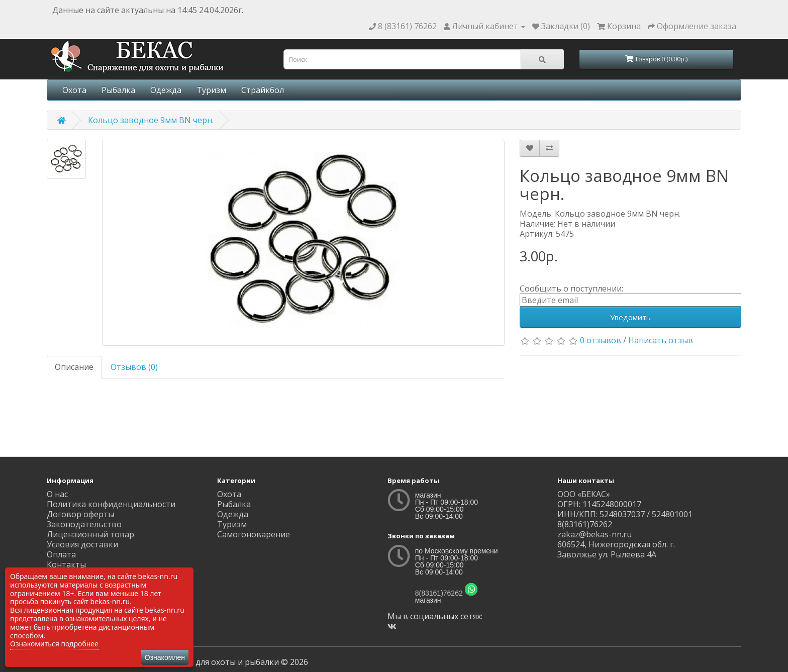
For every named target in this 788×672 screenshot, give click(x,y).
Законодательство (84, 524)
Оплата (61, 554)
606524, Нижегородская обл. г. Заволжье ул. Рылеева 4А (616, 549)
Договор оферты (80, 514)
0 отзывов (601, 340)
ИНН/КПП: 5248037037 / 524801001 (625, 514)
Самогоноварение (254, 534)
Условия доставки (82, 544)
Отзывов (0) (134, 367)
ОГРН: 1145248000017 (599, 504)
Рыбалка (118, 90)
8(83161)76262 (439, 593)
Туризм (211, 90)
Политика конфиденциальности (111, 504)
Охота (74, 90)
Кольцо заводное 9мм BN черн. (151, 120)
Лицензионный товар (90, 534)
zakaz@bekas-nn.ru (595, 534)
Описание (74, 367)
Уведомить (630, 317)
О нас (57, 494)
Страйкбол (263, 90)
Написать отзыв (661, 340)
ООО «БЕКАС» (584, 494)
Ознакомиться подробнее (54, 644)
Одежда (166, 90)
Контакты (66, 564)
